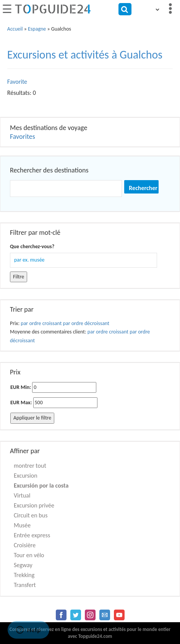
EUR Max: (21, 402)
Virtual (22, 495)
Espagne (37, 29)
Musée (22, 525)
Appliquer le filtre (32, 418)
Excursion (26, 476)
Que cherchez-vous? (32, 246)
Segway (23, 565)
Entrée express (32, 535)
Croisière (25, 545)
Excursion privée (34, 505)
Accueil (15, 29)
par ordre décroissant (86, 323)
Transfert (25, 585)
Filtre (19, 277)
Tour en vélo (29, 555)
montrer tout (30, 466)
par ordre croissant (41, 323)
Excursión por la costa (41, 485)
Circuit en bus (31, 515)
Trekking (24, 575)
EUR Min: (21, 387)
